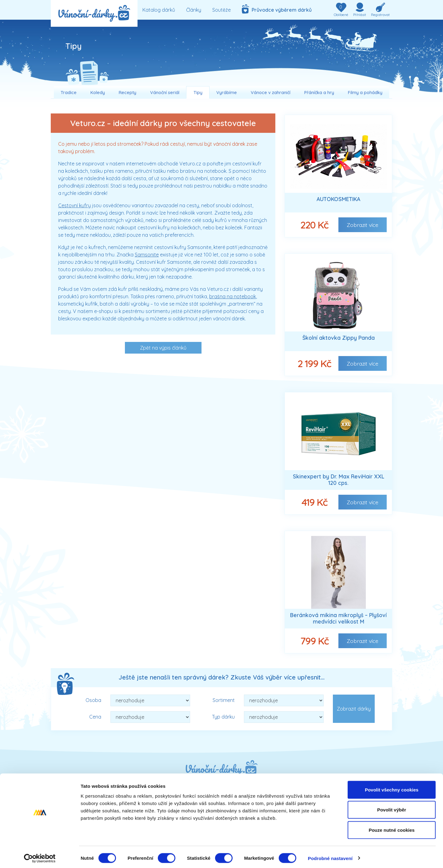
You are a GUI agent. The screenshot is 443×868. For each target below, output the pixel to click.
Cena (95, 717)
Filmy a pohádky (365, 93)
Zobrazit (363, 225)
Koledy (98, 93)
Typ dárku (223, 717)
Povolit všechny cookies (392, 787)
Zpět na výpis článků (163, 348)
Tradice (69, 93)
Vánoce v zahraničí (271, 93)
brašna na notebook (233, 296)
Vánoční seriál (165, 93)
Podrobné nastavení (330, 856)
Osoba (93, 700)
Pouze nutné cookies (391, 828)
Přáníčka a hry (319, 93)
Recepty (128, 93)
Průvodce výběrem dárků (277, 9)
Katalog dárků (159, 10)
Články (194, 10)
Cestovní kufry (74, 205)
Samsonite (147, 255)
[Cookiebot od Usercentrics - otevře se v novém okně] (40, 856)
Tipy (198, 93)
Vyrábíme (227, 93)
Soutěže (221, 10)
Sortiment (224, 700)
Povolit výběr (392, 808)
